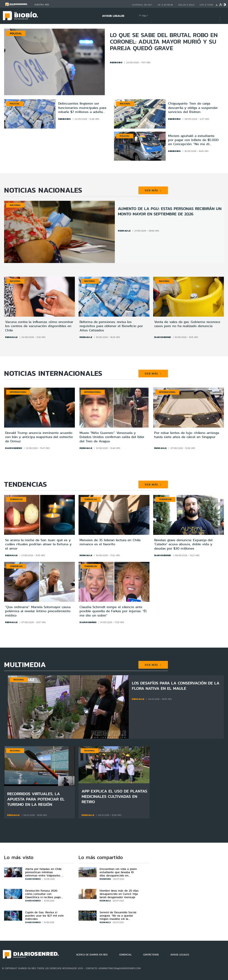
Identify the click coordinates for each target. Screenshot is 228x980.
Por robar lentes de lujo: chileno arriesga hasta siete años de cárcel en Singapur (187, 435)
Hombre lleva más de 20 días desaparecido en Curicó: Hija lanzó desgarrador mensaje (119, 894)
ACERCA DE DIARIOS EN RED (92, 955)
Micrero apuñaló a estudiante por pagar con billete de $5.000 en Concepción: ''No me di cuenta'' (193, 140)
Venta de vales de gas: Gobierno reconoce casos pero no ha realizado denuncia (187, 324)
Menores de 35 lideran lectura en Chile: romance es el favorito (110, 542)
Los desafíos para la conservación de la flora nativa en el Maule (176, 686)
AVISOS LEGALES (113, 16)
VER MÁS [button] (153, 190)
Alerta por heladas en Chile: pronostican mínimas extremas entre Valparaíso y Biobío (44, 874)
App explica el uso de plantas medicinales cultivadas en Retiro (114, 796)
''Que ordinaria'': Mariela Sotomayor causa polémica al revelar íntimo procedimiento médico (38, 611)
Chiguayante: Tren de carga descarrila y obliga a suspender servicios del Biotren (193, 108)
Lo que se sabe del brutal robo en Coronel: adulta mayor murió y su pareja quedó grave (164, 42)
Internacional (18, 392)
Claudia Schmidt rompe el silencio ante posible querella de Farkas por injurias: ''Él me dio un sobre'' (113, 611)
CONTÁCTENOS (151, 955)
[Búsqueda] (211, 16)
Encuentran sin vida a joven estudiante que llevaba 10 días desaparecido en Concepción (118, 874)
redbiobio (64, 119)
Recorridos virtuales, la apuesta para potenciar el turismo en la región (36, 799)
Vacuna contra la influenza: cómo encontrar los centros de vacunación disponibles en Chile (39, 326)
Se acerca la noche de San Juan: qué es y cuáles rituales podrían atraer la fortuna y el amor (38, 544)
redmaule (124, 231)
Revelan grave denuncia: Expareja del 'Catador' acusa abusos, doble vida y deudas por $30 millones (183, 544)
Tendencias (16, 499)
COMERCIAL (125, 955)
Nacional (125, 104)
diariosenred (163, 337)
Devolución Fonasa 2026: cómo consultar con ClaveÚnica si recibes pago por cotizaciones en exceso (43, 895)
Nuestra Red (42, 5)
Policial (15, 104)
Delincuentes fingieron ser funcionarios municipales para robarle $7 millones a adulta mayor (82, 108)
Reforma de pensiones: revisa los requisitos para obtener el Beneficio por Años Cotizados (111, 326)
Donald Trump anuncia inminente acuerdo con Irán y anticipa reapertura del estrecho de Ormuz (39, 437)
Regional (19, 680)
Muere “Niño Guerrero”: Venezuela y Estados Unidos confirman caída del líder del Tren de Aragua (112, 437)
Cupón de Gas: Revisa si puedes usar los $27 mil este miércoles (44, 916)
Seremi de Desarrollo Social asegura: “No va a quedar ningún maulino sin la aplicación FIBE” (118, 917)
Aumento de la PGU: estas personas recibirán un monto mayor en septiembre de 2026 (170, 211)
